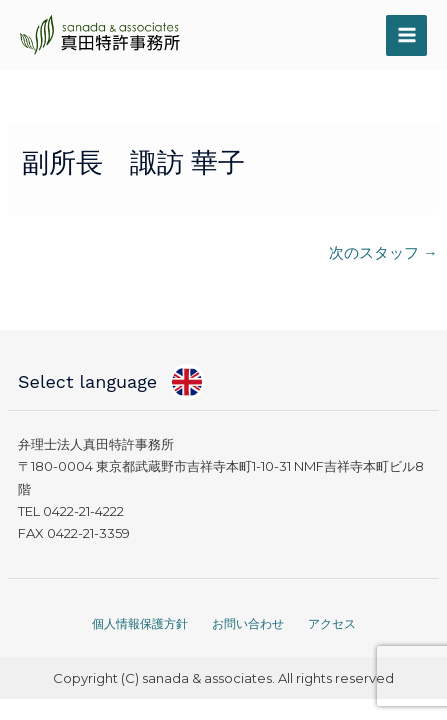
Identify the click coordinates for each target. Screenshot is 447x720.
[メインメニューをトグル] (406, 35)
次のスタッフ (383, 253)
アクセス (332, 623)
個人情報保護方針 (140, 623)
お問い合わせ (248, 623)
